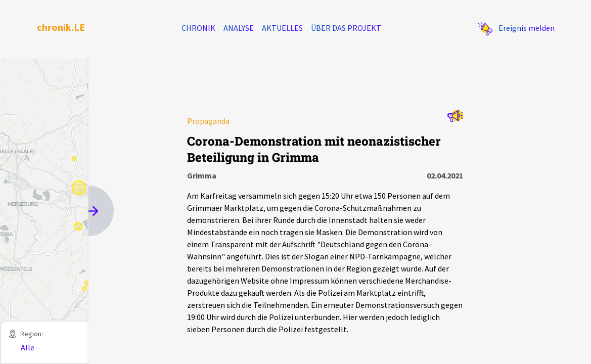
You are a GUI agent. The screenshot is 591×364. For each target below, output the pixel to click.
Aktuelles (282, 28)
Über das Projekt (346, 28)
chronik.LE (61, 27)
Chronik (198, 28)
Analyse (239, 28)
